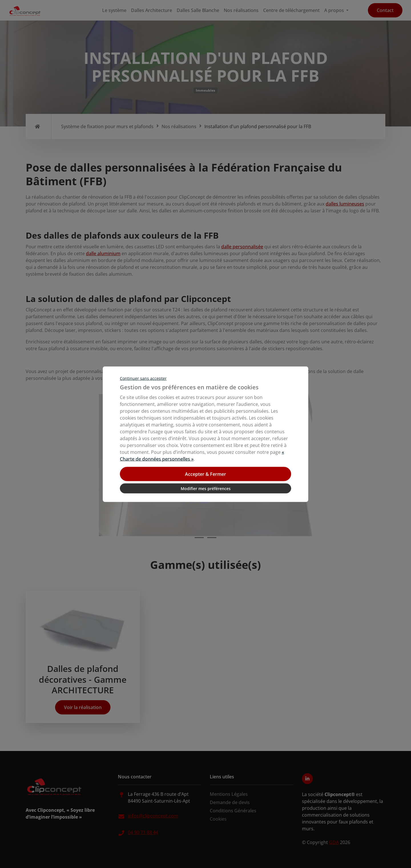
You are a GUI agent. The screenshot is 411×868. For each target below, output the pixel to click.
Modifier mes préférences (206, 488)
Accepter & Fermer (205, 474)
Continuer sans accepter (143, 378)
